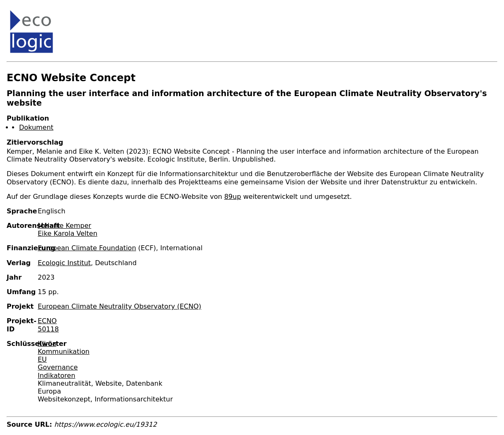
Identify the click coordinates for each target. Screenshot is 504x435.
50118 (48, 329)
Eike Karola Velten (68, 233)
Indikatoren (57, 376)
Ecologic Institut (64, 263)
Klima (47, 344)
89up (233, 197)
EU (42, 359)
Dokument (36, 127)
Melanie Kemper (64, 226)
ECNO (47, 321)
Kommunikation (64, 352)
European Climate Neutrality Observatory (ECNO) (120, 306)
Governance (58, 367)
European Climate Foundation (87, 248)
